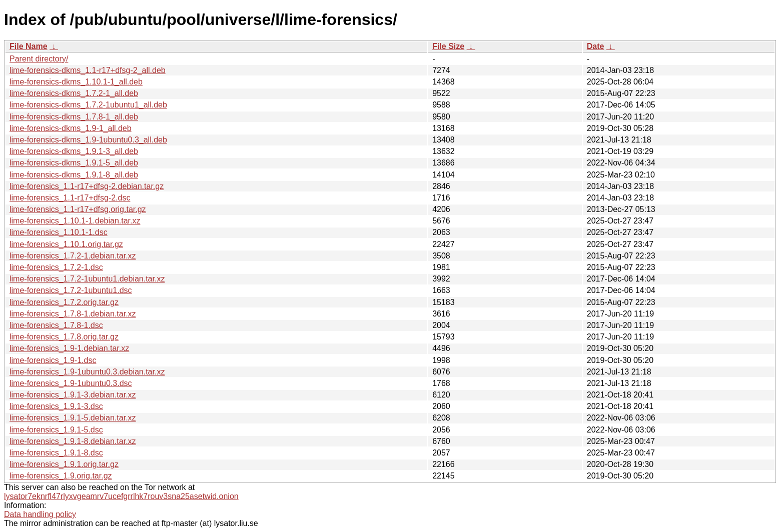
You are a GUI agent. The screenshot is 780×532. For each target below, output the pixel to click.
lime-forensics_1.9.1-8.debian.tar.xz (73, 441)
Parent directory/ (39, 59)
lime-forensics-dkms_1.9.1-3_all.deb (74, 151)
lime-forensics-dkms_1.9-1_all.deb (71, 128)
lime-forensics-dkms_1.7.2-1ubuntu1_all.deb (88, 105)
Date (596, 46)
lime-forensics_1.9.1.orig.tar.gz (64, 464)
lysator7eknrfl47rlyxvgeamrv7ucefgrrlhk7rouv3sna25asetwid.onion (121, 496)
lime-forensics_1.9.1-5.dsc (56, 430)
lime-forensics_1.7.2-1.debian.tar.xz (73, 256)
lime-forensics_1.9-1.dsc (53, 360)
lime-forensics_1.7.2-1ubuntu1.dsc (71, 290)
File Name (29, 46)
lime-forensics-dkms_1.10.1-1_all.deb (76, 82)
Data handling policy (40, 514)
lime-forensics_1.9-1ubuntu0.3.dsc (71, 383)
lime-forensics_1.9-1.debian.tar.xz (69, 348)
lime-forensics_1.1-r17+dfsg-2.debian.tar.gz (87, 186)
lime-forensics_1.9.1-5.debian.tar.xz (73, 418)
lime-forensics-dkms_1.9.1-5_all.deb (74, 163)
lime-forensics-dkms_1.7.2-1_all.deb (74, 93)
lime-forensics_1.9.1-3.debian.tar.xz (73, 395)
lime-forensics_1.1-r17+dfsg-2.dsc (70, 198)
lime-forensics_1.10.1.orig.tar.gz (66, 244)
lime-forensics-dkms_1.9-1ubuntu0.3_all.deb (88, 140)
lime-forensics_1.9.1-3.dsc (56, 406)
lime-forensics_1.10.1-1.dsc (59, 232)
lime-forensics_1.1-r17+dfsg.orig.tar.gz (78, 209)
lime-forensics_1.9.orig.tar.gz (61, 476)
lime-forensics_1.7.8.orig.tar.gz (64, 337)
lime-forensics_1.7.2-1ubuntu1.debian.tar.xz (87, 279)
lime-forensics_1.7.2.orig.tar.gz (64, 302)
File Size (448, 46)
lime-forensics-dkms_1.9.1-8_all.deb (74, 175)
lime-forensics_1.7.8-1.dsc (56, 325)
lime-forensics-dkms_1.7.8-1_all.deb (74, 117)
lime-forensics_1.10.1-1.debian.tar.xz (75, 221)
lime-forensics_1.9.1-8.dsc (56, 453)
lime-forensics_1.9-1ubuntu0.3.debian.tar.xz (87, 372)
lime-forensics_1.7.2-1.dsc (56, 267)
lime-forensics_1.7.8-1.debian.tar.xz (73, 314)
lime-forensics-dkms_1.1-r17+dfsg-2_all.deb (88, 70)
